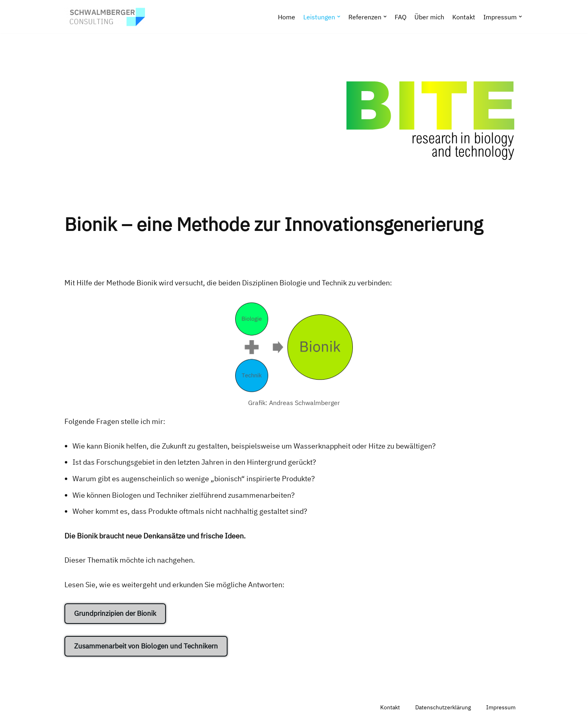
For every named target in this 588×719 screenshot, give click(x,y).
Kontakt (464, 17)
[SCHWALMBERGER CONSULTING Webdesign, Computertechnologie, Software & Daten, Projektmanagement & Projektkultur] (105, 17)
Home (287, 17)
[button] (339, 17)
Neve (73, 708)
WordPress (156, 708)
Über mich (429, 17)
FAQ (401, 17)
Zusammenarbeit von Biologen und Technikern (146, 646)
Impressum (501, 707)
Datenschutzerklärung (443, 707)
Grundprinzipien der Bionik (115, 613)
